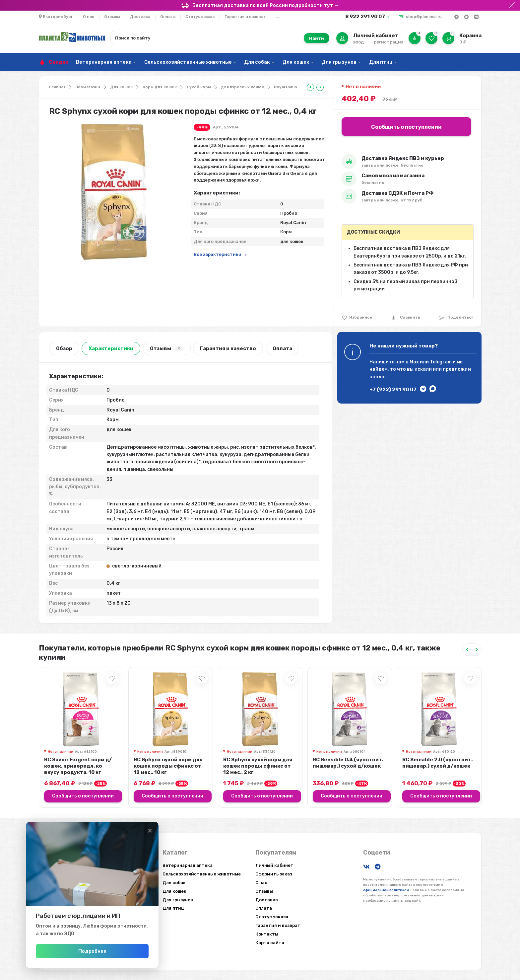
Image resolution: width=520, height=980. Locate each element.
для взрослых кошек (242, 87)
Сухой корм (199, 87)
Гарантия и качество (228, 348)
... (277, 17)
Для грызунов (339, 62)
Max (414, 362)
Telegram (441, 362)
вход (358, 42)
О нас (89, 17)
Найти (317, 38)
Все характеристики (218, 254)
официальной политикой (386, 890)
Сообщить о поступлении (406, 127)
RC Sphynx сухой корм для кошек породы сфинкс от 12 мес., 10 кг (168, 766)
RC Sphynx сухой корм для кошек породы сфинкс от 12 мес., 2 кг (258, 766)
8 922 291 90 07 (365, 17)
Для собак (257, 62)
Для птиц (381, 62)
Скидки (59, 62)
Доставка (140, 17)
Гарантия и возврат (245, 17)
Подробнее (92, 951)
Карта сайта (270, 943)
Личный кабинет (274, 865)
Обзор (64, 348)
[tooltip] (310, 87)
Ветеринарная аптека (104, 62)
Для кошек (296, 62)
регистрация (389, 42)
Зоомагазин (88, 87)
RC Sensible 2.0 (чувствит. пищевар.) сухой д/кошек (437, 763)
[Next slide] (477, 650)
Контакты (267, 934)
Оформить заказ (274, 874)
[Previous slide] (467, 650)
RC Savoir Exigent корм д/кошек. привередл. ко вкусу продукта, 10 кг (78, 766)
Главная (57, 87)
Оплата (168, 17)
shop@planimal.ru (424, 17)
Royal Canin (286, 87)
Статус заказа (200, 17)
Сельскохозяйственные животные (188, 62)
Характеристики (111, 348)
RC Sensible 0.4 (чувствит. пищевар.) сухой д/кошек (348, 763)
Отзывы (112, 17)
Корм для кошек (160, 87)
